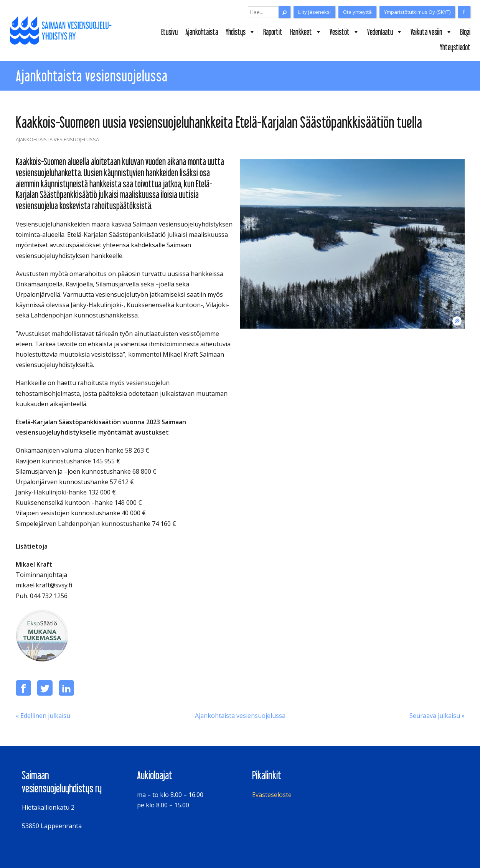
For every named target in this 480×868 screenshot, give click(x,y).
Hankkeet (306, 32)
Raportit (273, 32)
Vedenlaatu (385, 32)
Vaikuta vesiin (431, 32)
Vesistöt (345, 32)
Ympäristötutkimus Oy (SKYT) (417, 12)
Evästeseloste (272, 795)
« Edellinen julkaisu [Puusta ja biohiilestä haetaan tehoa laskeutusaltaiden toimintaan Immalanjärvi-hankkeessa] (43, 716)
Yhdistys (241, 32)
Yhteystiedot (455, 47)
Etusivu (169, 32)
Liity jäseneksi (314, 12)
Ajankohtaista (202, 32)
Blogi (465, 32)
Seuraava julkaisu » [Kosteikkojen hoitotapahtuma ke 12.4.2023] (437, 716)
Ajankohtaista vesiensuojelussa (240, 716)
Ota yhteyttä (357, 12)
